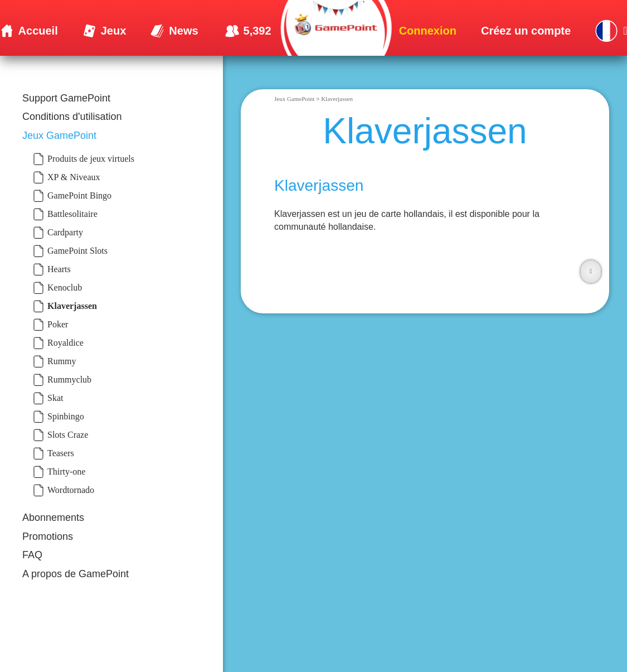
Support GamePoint (66, 98)
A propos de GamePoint (76, 574)
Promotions (48, 536)
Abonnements (53, 518)
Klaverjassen (337, 99)
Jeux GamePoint (59, 136)
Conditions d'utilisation (72, 117)
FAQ (32, 555)
